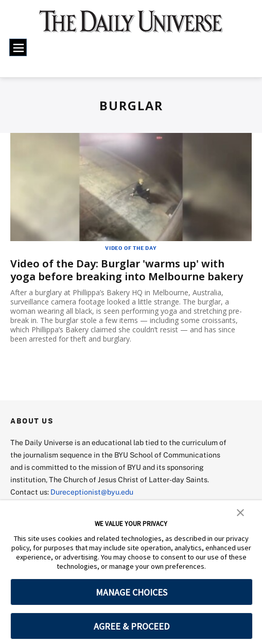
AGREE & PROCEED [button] (132, 626)
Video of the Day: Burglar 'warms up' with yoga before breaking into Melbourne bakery (127, 270)
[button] (240, 512)
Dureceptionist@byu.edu (92, 492)
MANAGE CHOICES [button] (132, 592)
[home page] (131, 26)
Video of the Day (131, 248)
